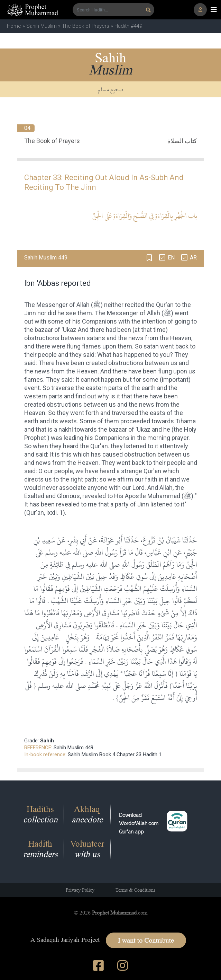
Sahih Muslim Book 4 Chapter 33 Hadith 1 (115, 754)
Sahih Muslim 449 (73, 748)
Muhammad (164, 496)
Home (14, 26)
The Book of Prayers (86, 26)
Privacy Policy (80, 890)
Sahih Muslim (42, 26)
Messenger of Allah (63, 305)
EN (171, 258)
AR (193, 258)
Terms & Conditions (135, 890)
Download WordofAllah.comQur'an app (139, 823)
